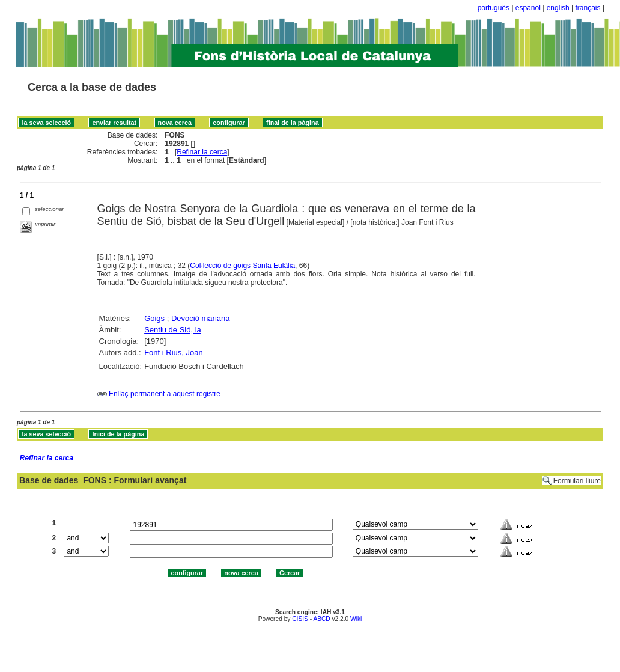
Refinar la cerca (202, 152)
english (558, 8)
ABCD (321, 619)
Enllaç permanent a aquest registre (165, 394)
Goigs (154, 318)
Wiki (356, 619)
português (494, 8)
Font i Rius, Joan (174, 353)
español (528, 8)
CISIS (300, 619)
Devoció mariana (201, 318)
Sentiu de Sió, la (173, 330)
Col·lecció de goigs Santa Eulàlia (242, 266)
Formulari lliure (577, 481)
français (588, 8)
